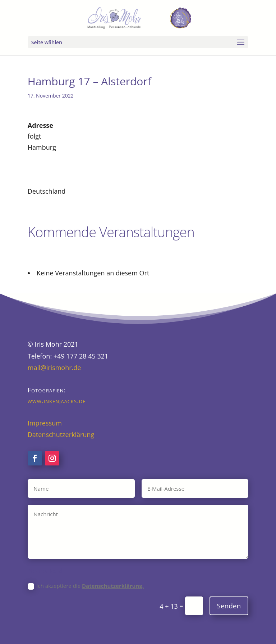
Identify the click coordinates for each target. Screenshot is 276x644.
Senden (229, 606)
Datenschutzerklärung (61, 434)
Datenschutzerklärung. (113, 586)
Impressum (45, 423)
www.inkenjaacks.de (57, 401)
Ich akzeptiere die (86, 586)
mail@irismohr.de (54, 368)
